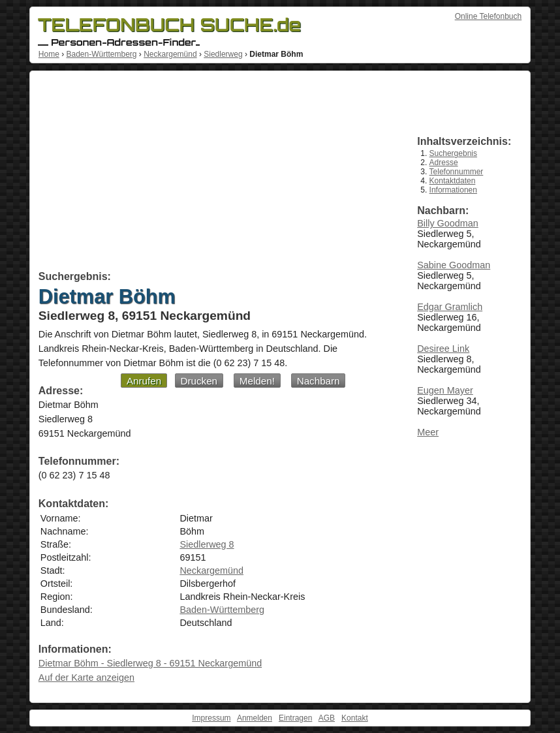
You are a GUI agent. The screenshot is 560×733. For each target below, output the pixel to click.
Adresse (444, 163)
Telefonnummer (457, 172)
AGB (327, 718)
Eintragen (295, 718)
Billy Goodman (448, 223)
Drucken (199, 381)
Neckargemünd (170, 54)
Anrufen (144, 381)
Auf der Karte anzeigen (86, 678)
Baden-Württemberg (101, 54)
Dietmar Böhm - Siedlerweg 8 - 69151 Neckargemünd (150, 663)
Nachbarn (319, 381)
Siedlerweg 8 (207, 544)
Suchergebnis (453, 153)
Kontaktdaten (453, 181)
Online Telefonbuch (489, 16)
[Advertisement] (213, 173)
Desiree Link (443, 349)
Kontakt (355, 718)
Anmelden (255, 718)
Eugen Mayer (445, 390)
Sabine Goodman (454, 265)
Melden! (257, 381)
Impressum (211, 718)
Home (49, 54)
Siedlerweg (223, 54)
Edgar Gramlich (450, 307)
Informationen (453, 190)
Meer (428, 432)
